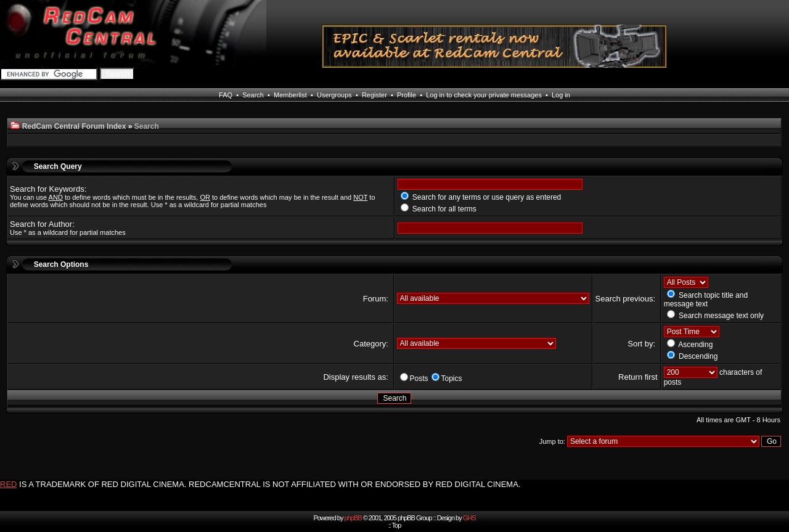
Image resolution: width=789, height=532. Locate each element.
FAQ (226, 95)
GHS (469, 518)
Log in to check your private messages (484, 95)
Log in (561, 95)
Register (374, 95)
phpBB (353, 518)
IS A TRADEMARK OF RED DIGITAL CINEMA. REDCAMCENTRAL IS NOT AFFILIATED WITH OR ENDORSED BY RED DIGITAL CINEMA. (270, 484)
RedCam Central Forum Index (74, 126)
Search (253, 95)
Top (397, 525)
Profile (407, 95)
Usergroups (334, 95)
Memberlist (290, 95)
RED (8, 484)
